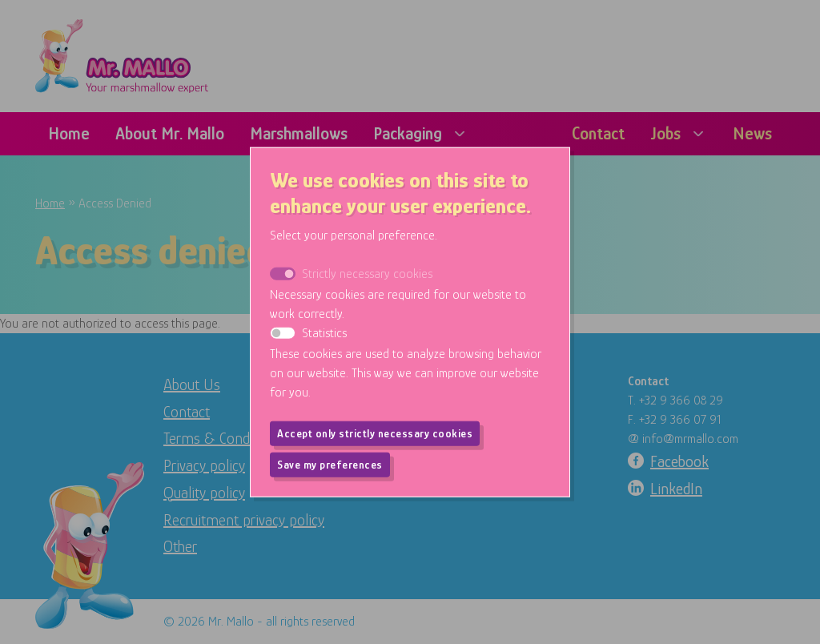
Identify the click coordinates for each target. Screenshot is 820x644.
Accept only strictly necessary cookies (375, 433)
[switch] (283, 332)
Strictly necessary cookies (367, 273)
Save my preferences (330, 464)
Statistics (324, 332)
